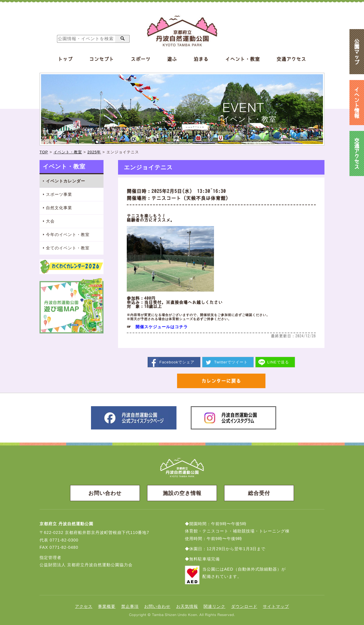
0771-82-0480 (64, 547)
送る (278, 362)
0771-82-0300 (64, 540)
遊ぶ (172, 59)
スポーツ (141, 59)
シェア (177, 362)
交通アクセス (291, 59)
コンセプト (102, 59)
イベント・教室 (243, 59)
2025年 (94, 152)
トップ (65, 59)
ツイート (231, 362)
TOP (44, 152)
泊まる (201, 59)
